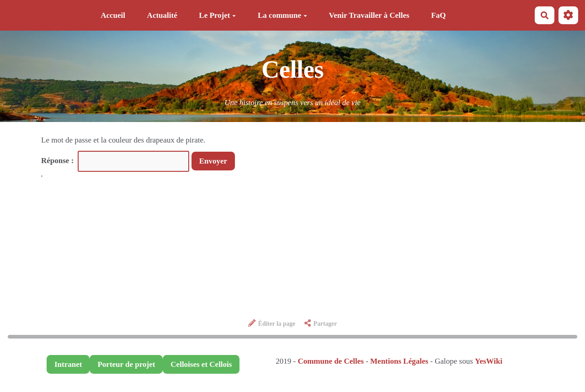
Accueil (113, 15)
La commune (282, 15)
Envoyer (213, 161)
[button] (568, 15)
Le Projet (217, 15)
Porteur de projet (126, 364)
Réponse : (58, 161)
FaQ (438, 15)
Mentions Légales (399, 361)
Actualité (162, 15)
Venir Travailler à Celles (369, 15)
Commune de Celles (330, 361)
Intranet (68, 364)
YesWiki (489, 361)
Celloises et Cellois (201, 364)
